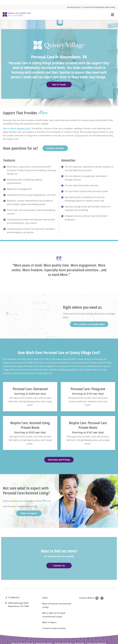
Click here (80, 133)
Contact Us (59, 563)
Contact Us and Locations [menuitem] (54, 625)
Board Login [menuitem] (80, 641)
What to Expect (29, 511)
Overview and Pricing (59, 457)
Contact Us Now (55, 145)
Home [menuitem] (45, 595)
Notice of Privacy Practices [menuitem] (22, 641)
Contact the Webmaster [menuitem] (97, 641)
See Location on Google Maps (89, 321)
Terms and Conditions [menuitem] (63, 641)
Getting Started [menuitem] (74, 4)
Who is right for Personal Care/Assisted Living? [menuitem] (54, 612)
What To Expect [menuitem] (49, 620)
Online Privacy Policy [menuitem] (44, 641)
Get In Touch (59, 82)
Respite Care (23, 126)
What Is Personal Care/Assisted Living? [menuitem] (57, 603)
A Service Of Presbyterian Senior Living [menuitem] (99, 4)
